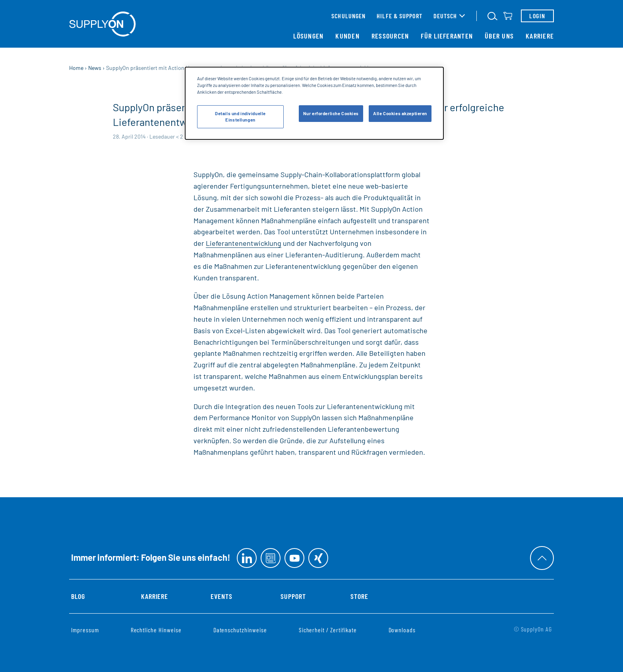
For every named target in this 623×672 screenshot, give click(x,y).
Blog (78, 596)
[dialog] (314, 103)
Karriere (540, 36)
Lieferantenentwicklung (244, 243)
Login (537, 16)
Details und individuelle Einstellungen (240, 117)
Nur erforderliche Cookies (331, 113)
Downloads (402, 630)
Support (293, 596)
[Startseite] (103, 24)
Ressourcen (390, 36)
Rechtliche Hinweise (156, 630)
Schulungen (348, 16)
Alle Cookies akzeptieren (400, 113)
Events (222, 596)
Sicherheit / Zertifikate (328, 630)
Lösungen (308, 36)
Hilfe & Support (400, 16)
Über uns (499, 36)
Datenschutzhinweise (240, 630)
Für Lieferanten (447, 36)
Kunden (347, 36)
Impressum (85, 630)
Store (359, 596)
